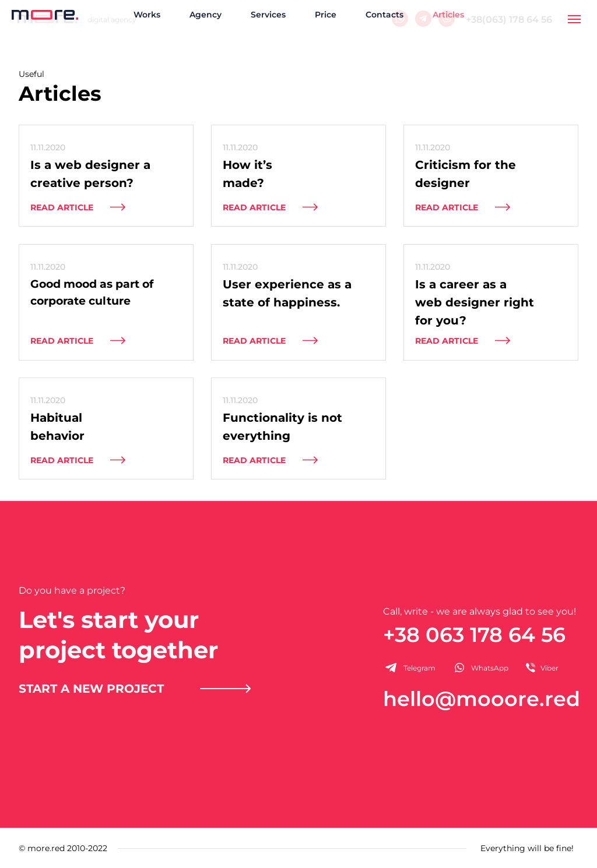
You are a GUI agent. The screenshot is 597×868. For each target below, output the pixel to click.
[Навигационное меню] (574, 19)
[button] (135, 688)
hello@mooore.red (482, 699)
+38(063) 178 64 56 (509, 20)
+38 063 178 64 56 (474, 635)
